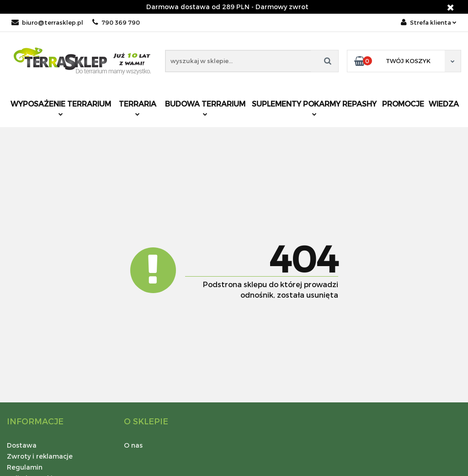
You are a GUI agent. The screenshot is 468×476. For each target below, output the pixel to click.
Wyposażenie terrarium (61, 108)
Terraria (138, 108)
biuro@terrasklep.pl (47, 22)
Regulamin (25, 467)
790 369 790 (116, 22)
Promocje (403, 104)
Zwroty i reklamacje (40, 456)
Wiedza (444, 104)
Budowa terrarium (205, 108)
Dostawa (22, 445)
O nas (133, 445)
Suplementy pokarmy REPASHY (314, 108)
